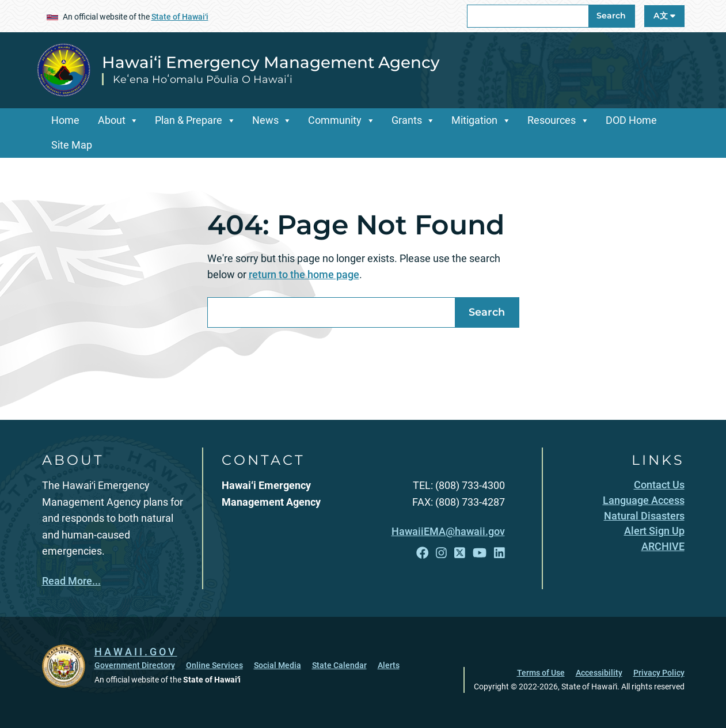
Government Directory (135, 665)
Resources (552, 120)
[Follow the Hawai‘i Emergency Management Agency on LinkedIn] (499, 553)
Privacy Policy (659, 673)
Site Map (72, 145)
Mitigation (474, 120)
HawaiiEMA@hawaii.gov (448, 531)
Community (335, 120)
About (112, 120)
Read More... (71, 581)
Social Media (278, 665)
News (265, 120)
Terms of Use (541, 673)
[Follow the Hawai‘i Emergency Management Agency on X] (460, 553)
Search (611, 16)
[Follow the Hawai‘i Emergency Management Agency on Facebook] (422, 553)
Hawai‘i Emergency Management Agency (271, 62)
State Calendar (339, 665)
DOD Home (631, 120)
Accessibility (599, 673)
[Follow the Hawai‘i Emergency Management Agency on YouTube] (480, 553)
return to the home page (304, 274)
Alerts (389, 665)
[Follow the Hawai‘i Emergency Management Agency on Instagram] (441, 553)
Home (65, 120)
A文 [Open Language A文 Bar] (664, 16)
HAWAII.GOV (136, 652)
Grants (407, 120)
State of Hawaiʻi (180, 17)
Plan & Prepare (189, 120)
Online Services (214, 665)
